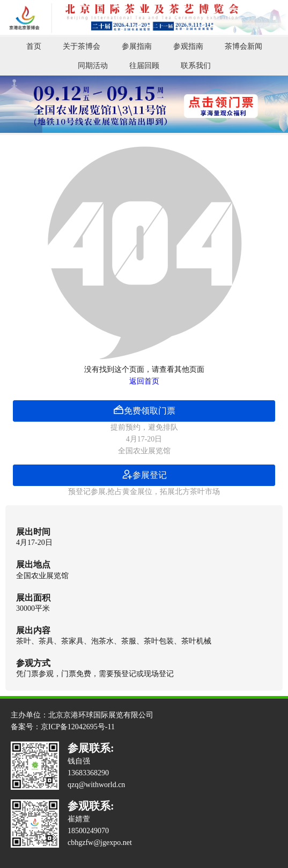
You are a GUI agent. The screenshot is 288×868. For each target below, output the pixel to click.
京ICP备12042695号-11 (78, 727)
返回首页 (144, 381)
